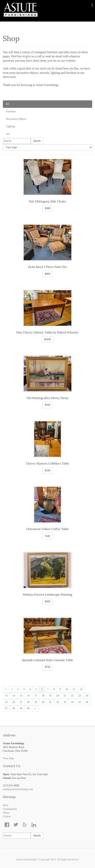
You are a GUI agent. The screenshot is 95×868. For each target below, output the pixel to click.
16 (28, 696)
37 (6, 708)
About (6, 813)
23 (80, 696)
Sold (47, 536)
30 (43, 702)
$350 (47, 405)
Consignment (10, 809)
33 (65, 702)
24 (87, 696)
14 (14, 696)
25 (6, 702)
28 (28, 702)
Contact (7, 816)
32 (58, 702)
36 (87, 702)
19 (50, 696)
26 (14, 702)
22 (72, 696)
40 (28, 708)
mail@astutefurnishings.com (18, 789)
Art (8, 134)
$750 (47, 667)
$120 (47, 470)
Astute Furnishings (26, 859)
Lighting (11, 126)
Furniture (11, 111)
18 (43, 696)
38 (14, 708)
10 (67, 689)
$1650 (48, 339)
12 (81, 689)
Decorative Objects (16, 119)
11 (74, 689)
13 (6, 696)
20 (58, 696)
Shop (6, 805)
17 (36, 696)
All (7, 104)
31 (50, 702)
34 (72, 702)
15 (21, 696)
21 (65, 696)
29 (36, 702)
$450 (47, 601)
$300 (47, 208)
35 (80, 702)
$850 (47, 274)
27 (21, 702)
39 (21, 708)
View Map (8, 758)
